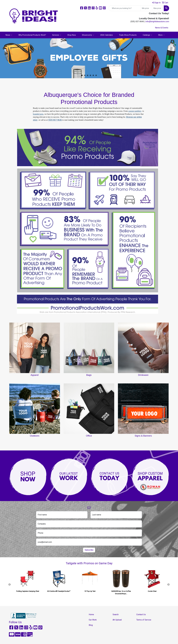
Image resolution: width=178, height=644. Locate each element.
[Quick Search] (125, 8)
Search (116, 614)
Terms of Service (144, 620)
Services (57, 35)
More (161, 35)
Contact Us (141, 614)
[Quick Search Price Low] (146, 8)
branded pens (38, 114)
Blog (91, 625)
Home (91, 614)
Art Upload (117, 620)
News (9, 35)
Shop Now (72, 35)
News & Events (162, 28)
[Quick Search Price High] (158, 8)
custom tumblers (135, 111)
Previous (10, 585)
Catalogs (147, 35)
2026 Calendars (107, 35)
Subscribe (89, 550)
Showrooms (88, 35)
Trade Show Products (128, 35)
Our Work (93, 620)
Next (168, 585)
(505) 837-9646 (55, 120)
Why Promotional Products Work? (32, 35)
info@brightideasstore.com (157, 21)
